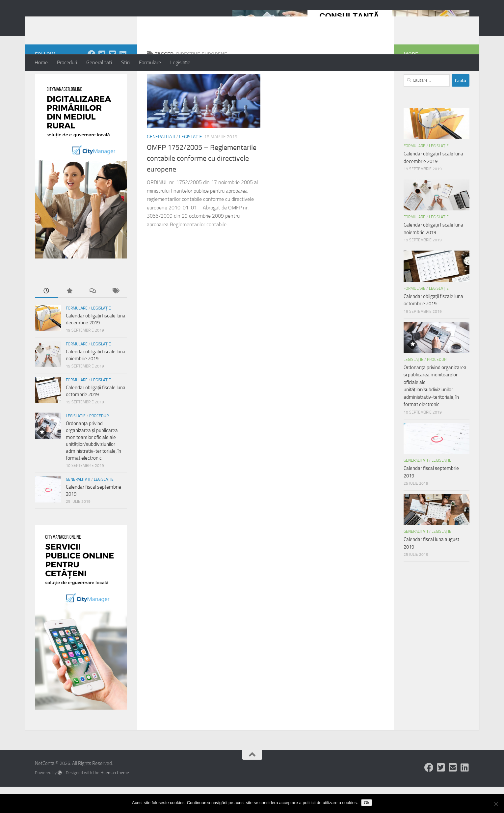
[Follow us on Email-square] (113, 80)
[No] (496, 804)
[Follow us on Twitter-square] (102, 80)
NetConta (62, 23)
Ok (367, 803)
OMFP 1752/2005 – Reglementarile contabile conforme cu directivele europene (202, 185)
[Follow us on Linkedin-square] (123, 80)
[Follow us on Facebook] (92, 80)
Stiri (125, 62)
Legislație (180, 62)
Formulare (150, 62)
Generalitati (99, 62)
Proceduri (67, 62)
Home (41, 62)
